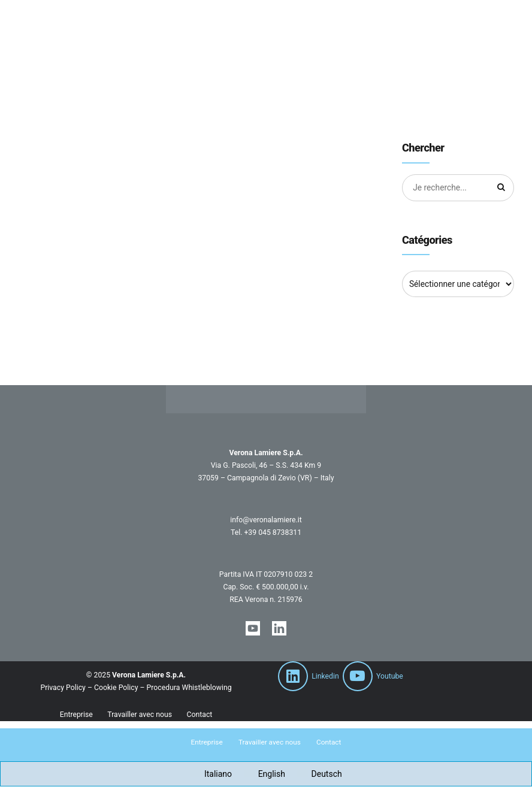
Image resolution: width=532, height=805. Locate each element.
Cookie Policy (116, 688)
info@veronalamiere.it (266, 520)
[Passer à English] (265, 774)
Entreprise (76, 715)
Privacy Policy (63, 688)
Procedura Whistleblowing (189, 688)
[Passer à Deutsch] (320, 774)
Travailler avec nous (140, 715)
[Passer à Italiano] (211, 774)
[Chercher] (501, 188)
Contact (199, 715)
